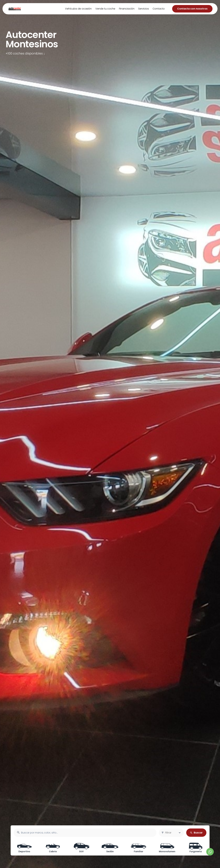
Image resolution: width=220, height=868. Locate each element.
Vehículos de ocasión (78, 9)
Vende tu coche (105, 9)
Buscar (196, 833)
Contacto (159, 9)
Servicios (144, 9)
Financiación (127, 9)
